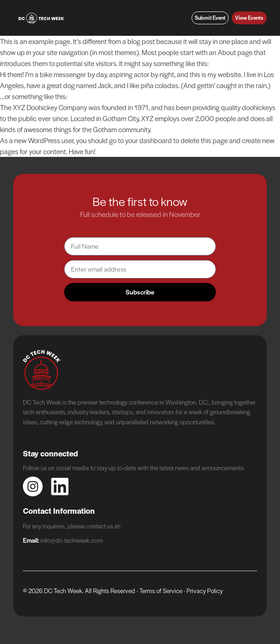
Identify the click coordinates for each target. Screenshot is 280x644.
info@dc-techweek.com (72, 540)
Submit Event (210, 18)
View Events (249, 18)
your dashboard (148, 140)
